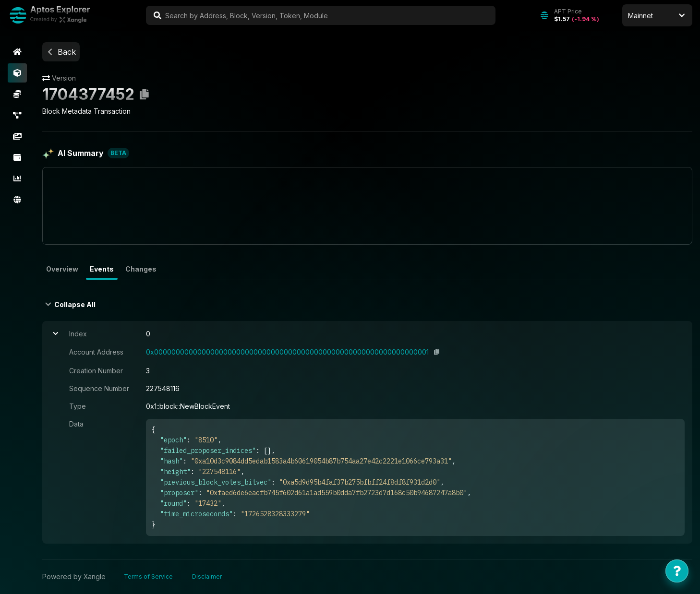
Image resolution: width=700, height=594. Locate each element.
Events (102, 269)
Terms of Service (148, 576)
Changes (141, 269)
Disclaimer (207, 576)
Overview (62, 269)
